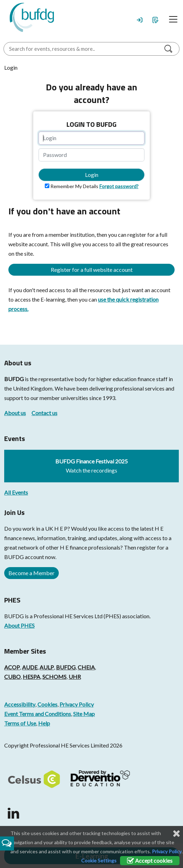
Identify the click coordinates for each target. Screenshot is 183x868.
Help (44, 723)
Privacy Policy (77, 704)
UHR (75, 677)
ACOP (12, 667)
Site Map (84, 714)
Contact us (44, 413)
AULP (47, 667)
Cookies (47, 704)
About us (15, 413)
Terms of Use (20, 723)
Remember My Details (74, 186)
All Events (16, 492)
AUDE (30, 667)
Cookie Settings (99, 860)
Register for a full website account (92, 270)
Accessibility (20, 704)
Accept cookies (150, 860)
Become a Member (31, 573)
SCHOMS (54, 677)
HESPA (31, 677)
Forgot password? (119, 186)
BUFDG (14, 379)
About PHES (19, 625)
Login (92, 175)
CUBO (12, 677)
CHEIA (86, 667)
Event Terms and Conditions (38, 714)
